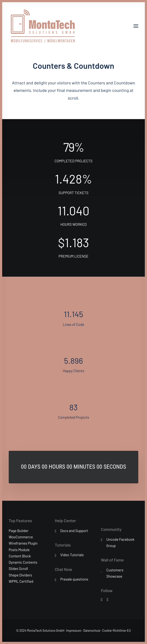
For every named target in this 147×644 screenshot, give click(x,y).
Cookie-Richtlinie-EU (117, 630)
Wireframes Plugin (23, 543)
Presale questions (74, 579)
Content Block (20, 556)
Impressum (74, 630)
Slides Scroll (18, 569)
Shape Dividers (20, 575)
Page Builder (19, 531)
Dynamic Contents (23, 562)
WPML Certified (21, 581)
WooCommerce (21, 537)
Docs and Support (74, 531)
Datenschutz (92, 630)
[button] (136, 26)
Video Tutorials (72, 555)
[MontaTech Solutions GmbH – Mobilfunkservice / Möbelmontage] (42, 26)
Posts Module (19, 550)
